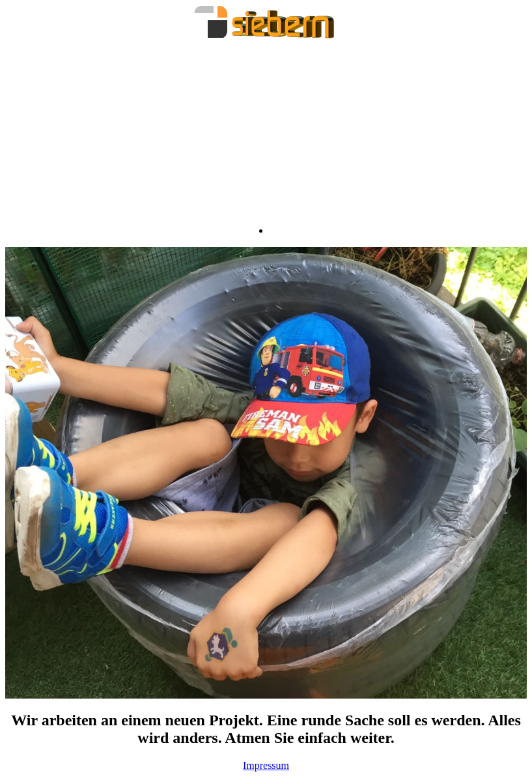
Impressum (266, 765)
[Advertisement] (266, 134)
